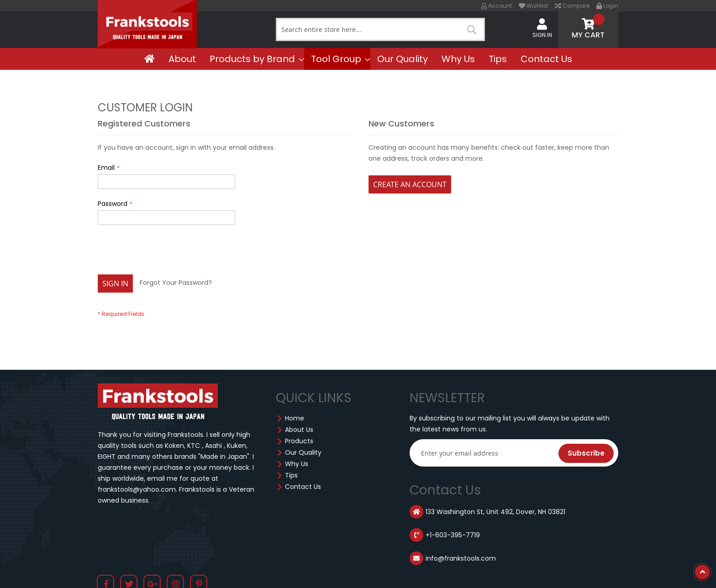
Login (607, 6)
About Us (299, 430)
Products (299, 441)
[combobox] (380, 29)
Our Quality (303, 452)
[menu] (358, 59)
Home (295, 418)
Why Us (297, 464)
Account (497, 6)
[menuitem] (150, 59)
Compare (572, 6)
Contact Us (303, 487)
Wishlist (533, 6)
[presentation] (167, 252)
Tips (291, 475)
